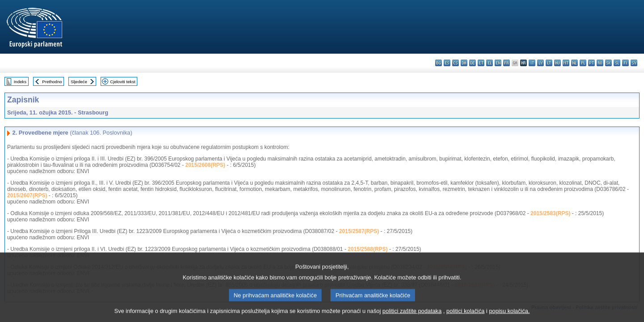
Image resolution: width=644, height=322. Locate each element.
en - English (498, 63)
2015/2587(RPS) (359, 231)
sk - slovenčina (608, 63)
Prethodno (52, 82)
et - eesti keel (481, 63)
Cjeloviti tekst (123, 82)
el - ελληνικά (489, 63)
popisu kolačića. (509, 316)
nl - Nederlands (574, 63)
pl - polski (583, 63)
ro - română (600, 63)
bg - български (439, 63)
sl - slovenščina (617, 63)
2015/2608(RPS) (205, 165)
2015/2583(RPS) (550, 213)
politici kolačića (465, 316)
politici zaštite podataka (412, 316)
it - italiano (532, 63)
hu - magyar (557, 63)
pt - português (591, 63)
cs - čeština (455, 63)
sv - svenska (634, 63)
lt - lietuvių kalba (549, 63)
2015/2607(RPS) (27, 195)
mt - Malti (566, 63)
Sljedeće (79, 82)
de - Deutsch (472, 63)
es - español (447, 63)
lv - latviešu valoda (540, 63)
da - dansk (464, 63)
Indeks (20, 82)
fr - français (506, 63)
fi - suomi (625, 63)
